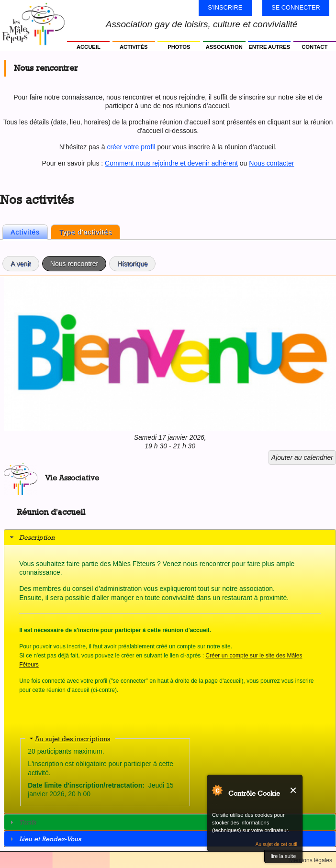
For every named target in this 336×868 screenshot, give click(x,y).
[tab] (170, 537)
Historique (132, 264)
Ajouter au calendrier (302, 457)
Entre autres (269, 47)
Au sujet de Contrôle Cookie (217, 790)
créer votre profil (131, 147)
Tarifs (28, 822)
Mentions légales (311, 860)
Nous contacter (271, 163)
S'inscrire (225, 7)
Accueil (89, 47)
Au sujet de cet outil (276, 844)
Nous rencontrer (78, 262)
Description (37, 537)
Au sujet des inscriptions (73, 739)
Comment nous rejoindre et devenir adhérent (171, 163)
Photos (179, 47)
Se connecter (296, 7)
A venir (21, 264)
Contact (314, 47)
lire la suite (284, 856)
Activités (134, 47)
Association (224, 47)
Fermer (294, 790)
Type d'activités (85, 232)
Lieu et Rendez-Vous (50, 839)
